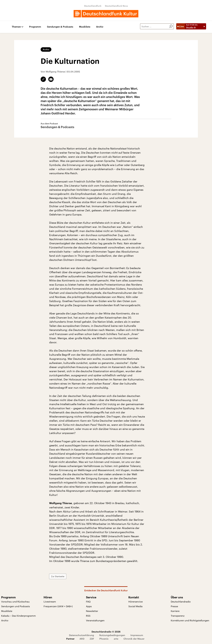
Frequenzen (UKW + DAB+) (58, 606)
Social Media (135, 606)
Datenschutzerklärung (81, 635)
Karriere (175, 611)
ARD (82, 639)
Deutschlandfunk (93, 6)
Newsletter (92, 611)
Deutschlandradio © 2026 (106, 632)
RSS (88, 616)
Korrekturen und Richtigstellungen (190, 620)
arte (116, 639)
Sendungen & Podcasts (60, 27)
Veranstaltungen (95, 620)
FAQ (88, 602)
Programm (35, 27)
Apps (89, 606)
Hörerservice (136, 602)
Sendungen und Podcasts (16, 606)
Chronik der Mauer (134, 639)
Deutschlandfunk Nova (116, 6)
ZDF (92, 639)
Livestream (50, 602)
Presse (174, 606)
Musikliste (85, 27)
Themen (16, 27)
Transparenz (178, 616)
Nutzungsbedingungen (112, 635)
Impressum (137, 635)
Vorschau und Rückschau (15, 602)
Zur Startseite (58, 576)
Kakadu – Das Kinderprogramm (18, 616)
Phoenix (104, 639)
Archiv (100, 27)
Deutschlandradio (181, 602)
